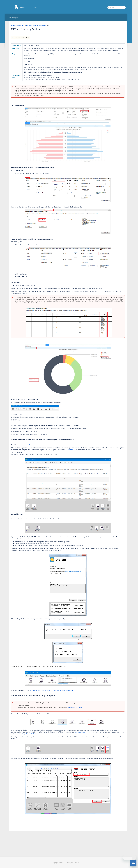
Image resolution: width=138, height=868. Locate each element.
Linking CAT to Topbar (99, 721)
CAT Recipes (13, 18)
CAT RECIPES (44, 25)
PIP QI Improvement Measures (60, 25)
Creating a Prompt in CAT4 (99, 747)
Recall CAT (52, 456)
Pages (37, 25)
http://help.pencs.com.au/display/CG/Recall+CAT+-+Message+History (76, 704)
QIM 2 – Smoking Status (49, 29)
